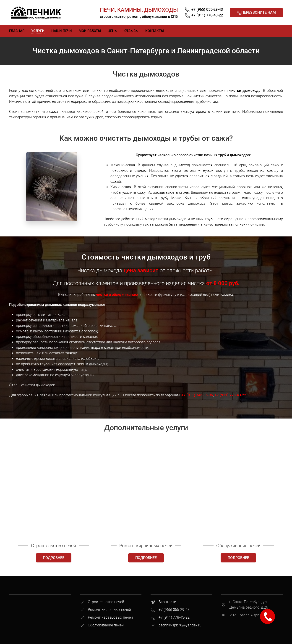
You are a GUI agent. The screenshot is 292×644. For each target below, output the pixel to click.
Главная (17, 31)
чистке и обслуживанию (117, 295)
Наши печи (62, 31)
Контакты (155, 31)
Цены (113, 31)
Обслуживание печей (106, 625)
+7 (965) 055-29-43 (174, 610)
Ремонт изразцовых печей (110, 617)
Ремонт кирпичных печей (109, 610)
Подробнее (54, 558)
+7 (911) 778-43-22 (230, 395)
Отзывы (131, 31)
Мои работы (90, 31)
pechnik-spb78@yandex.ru (180, 625)
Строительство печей (106, 602)
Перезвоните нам (256, 13)
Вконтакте (167, 602)
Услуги (38, 31)
